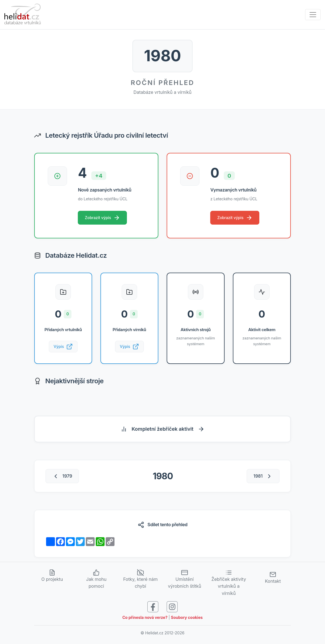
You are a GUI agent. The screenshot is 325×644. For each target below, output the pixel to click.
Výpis (63, 347)
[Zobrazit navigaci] (313, 15)
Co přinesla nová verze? (145, 619)
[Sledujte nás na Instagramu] (172, 608)
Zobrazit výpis (103, 218)
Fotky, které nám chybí (140, 580)
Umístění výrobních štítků (185, 580)
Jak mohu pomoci (96, 580)
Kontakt (273, 579)
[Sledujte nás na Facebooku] (153, 608)
